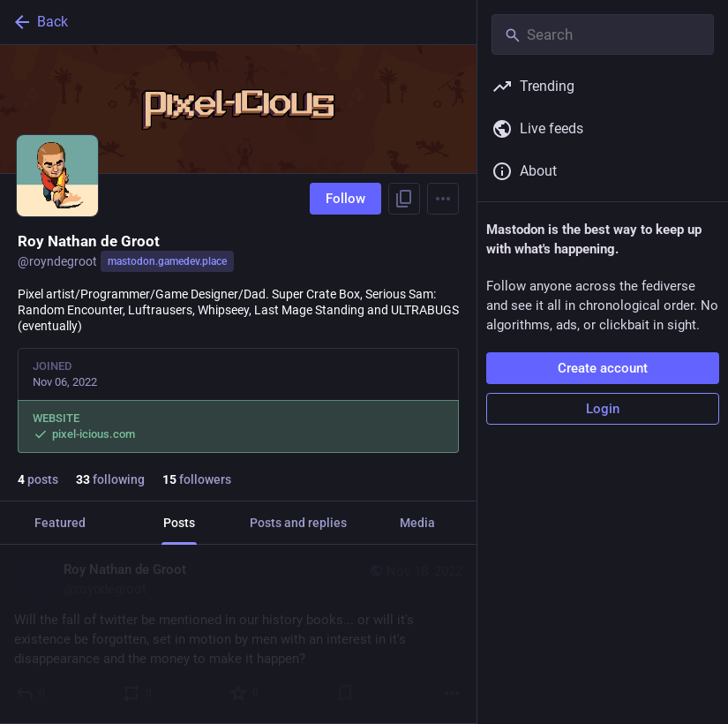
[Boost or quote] (138, 693)
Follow (345, 199)
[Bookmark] (345, 693)
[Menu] (443, 199)
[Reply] (31, 693)
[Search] (603, 34)
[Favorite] (245, 693)
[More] (452, 693)
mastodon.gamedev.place (167, 261)
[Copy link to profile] (404, 199)
